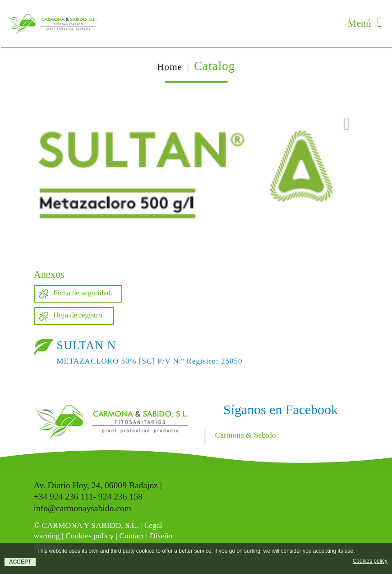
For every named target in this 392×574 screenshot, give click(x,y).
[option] (196, 180)
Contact (131, 536)
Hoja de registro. (79, 315)
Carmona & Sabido (246, 435)
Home (170, 67)
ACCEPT (20, 562)
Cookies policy (90, 536)
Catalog (214, 66)
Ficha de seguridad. (83, 293)
